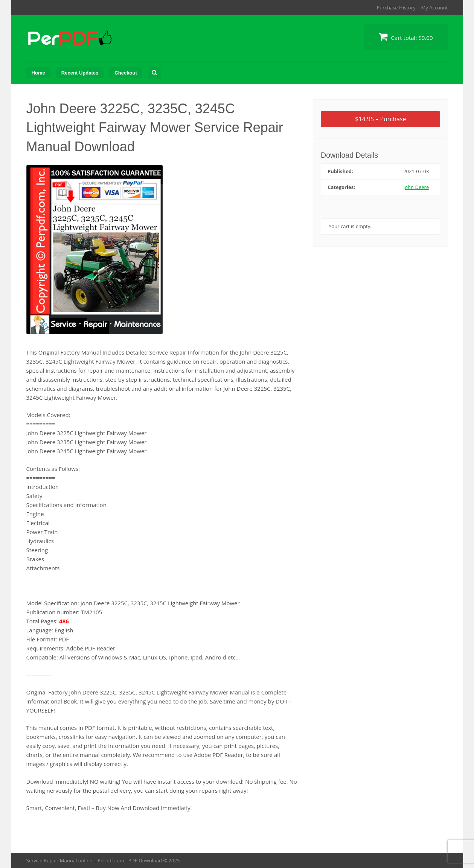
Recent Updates (80, 73)
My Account (435, 8)
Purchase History (396, 8)
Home (38, 73)
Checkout (126, 73)
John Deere (416, 187)
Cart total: (406, 37)
